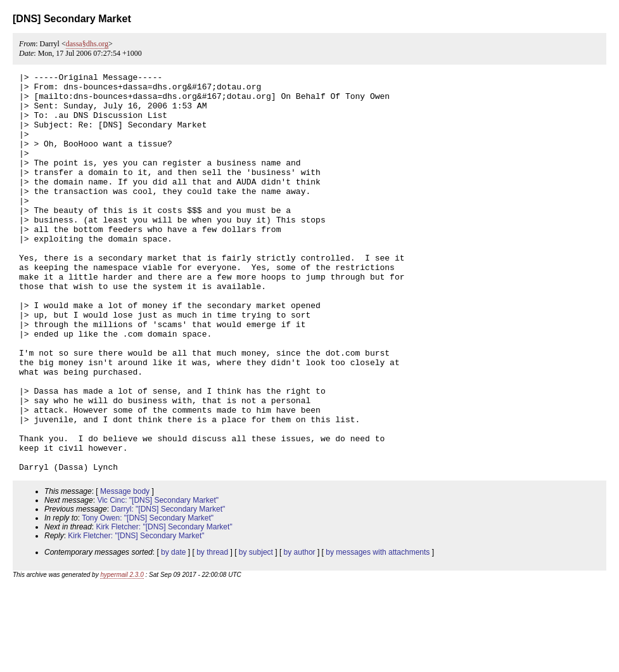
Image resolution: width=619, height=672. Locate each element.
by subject (256, 632)
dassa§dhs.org (87, 44)
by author (300, 632)
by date (173, 632)
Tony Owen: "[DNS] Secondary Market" (148, 598)
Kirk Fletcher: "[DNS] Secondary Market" (164, 607)
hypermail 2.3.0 (122, 655)
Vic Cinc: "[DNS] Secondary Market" (158, 580)
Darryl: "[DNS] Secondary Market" (168, 589)
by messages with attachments (378, 632)
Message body (125, 571)
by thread (212, 632)
